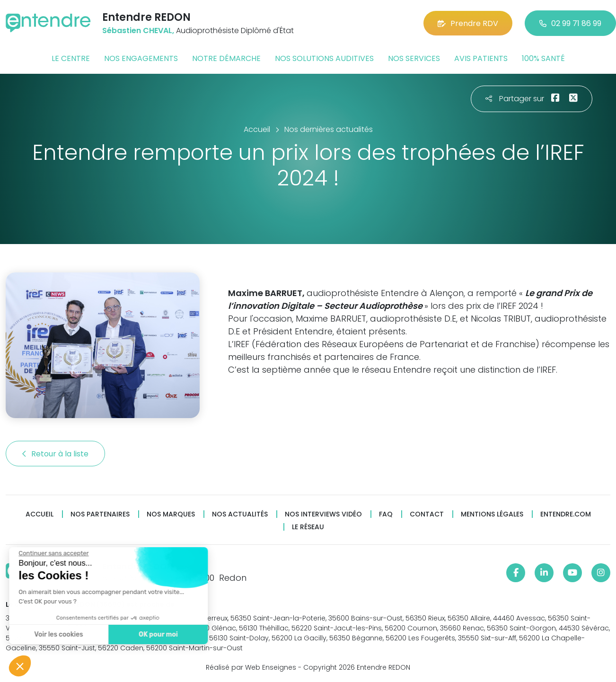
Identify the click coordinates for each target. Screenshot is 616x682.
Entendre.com (566, 514)
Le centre (71, 58)
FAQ (386, 514)
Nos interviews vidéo (323, 514)
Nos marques (171, 514)
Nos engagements (141, 58)
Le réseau (308, 527)
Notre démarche (226, 58)
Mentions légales (492, 514)
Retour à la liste (55, 454)
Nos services (414, 58)
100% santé (543, 58)
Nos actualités (240, 514)
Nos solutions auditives (324, 58)
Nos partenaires (100, 514)
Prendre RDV (468, 23)
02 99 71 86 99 (570, 23)
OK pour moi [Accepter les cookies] (124, 634)
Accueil (40, 514)
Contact (427, 514)
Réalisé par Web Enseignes (251, 667)
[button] (20, 666)
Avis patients (481, 58)
